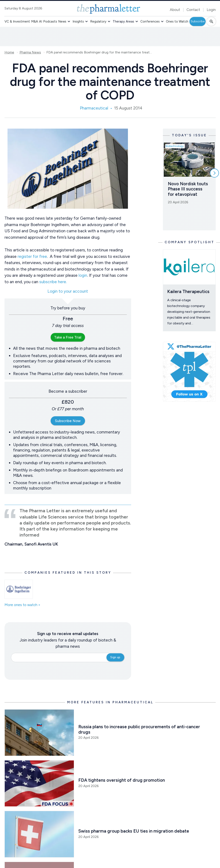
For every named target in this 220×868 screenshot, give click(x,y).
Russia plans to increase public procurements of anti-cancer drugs (140, 729)
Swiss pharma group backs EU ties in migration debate (134, 831)
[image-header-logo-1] (109, 9)
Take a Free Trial (68, 337)
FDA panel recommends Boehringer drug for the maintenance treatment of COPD (100, 52)
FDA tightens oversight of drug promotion (122, 780)
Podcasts (50, 21)
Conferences (150, 21)
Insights (78, 21)
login (83, 275)
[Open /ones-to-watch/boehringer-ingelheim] (19, 589)
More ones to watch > (22, 605)
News (62, 21)
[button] (69, 21)
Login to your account (68, 291)
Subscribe (198, 21)
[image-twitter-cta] (189, 372)
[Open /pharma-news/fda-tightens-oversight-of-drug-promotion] (39, 784)
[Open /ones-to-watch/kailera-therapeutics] (189, 267)
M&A (35, 21)
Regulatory (98, 21)
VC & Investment (17, 21)
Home (9, 52)
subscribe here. (53, 282)
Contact (193, 10)
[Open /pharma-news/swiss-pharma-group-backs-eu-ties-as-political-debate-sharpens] (39, 834)
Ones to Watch (177, 21)
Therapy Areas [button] (123, 21)
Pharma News (30, 52)
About (175, 10)
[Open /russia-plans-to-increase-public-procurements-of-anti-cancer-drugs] (39, 733)
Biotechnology (175, 146)
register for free (32, 256)
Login (211, 10)
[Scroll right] (214, 173)
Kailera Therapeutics (188, 291)
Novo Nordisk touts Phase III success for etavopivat (188, 189)
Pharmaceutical (94, 108)
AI (41, 21)
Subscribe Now (68, 421)
